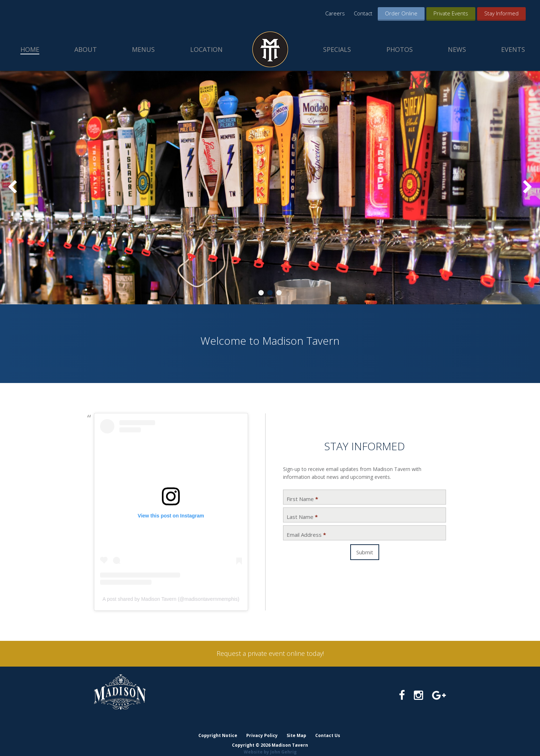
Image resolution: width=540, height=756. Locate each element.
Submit (365, 552)
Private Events (451, 13)
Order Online (401, 13)
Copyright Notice (217, 728)
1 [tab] (261, 293)
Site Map (296, 728)
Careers (335, 13)
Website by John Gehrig (270, 745)
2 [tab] (270, 293)
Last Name (302, 517)
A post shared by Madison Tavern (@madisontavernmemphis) (171, 599)
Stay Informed (501, 13)
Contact (363, 13)
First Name (302, 499)
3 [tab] (279, 293)
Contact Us (328, 728)
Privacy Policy (262, 728)
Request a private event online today (270, 653)
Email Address (306, 535)
